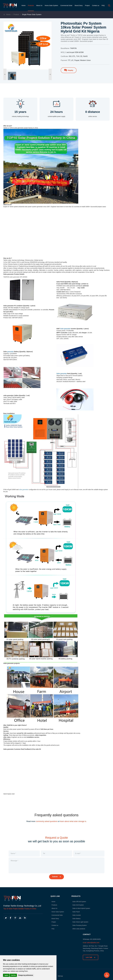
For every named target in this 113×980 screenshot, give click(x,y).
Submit (57, 877)
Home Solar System (51, 5)
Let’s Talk (91, 957)
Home (23, 5)
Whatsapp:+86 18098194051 (92, 939)
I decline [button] (13, 975)
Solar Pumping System (79, 925)
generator (11, 352)
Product (16, 15)
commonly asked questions (47, 821)
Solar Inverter (77, 915)
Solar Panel (76, 912)
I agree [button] (6, 975)
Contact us (96, 5)
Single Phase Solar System (32, 15)
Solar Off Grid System (79, 902)
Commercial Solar (66, 5)
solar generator (24, 490)
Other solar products (79, 929)
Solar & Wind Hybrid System (81, 908)
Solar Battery (76, 919)
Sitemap (60, 976)
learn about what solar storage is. (73, 821)
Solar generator (65, 329)
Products (31, 5)
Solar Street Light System (80, 922)
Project (87, 5)
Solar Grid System (78, 905)
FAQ (103, 5)
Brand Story (79, 5)
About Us (39, 5)
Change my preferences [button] (26, 975)
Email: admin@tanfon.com (91, 943)
